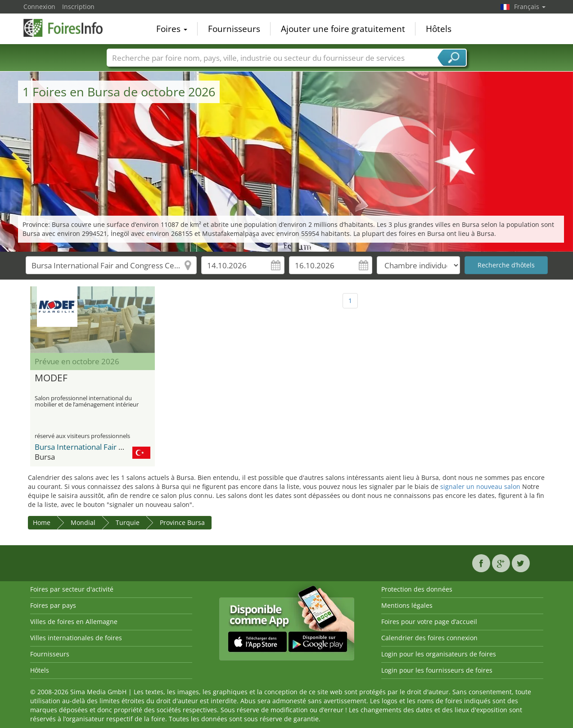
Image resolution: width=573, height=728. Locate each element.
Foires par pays (53, 605)
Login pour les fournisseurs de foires (437, 670)
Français (530, 7)
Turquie (128, 522)
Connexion (39, 7)
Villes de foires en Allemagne (74, 622)
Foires (172, 29)
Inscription (78, 7)
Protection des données (417, 589)
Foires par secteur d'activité (72, 589)
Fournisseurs (234, 29)
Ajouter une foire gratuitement (343, 29)
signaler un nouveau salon (480, 486)
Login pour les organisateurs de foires (439, 654)
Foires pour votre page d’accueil (429, 622)
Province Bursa (182, 522)
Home (42, 522)
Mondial (83, 522)
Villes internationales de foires (76, 638)
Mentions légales (407, 605)
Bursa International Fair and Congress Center (113, 447)
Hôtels (439, 29)
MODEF (51, 378)
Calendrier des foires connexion (429, 638)
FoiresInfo (68, 28)
